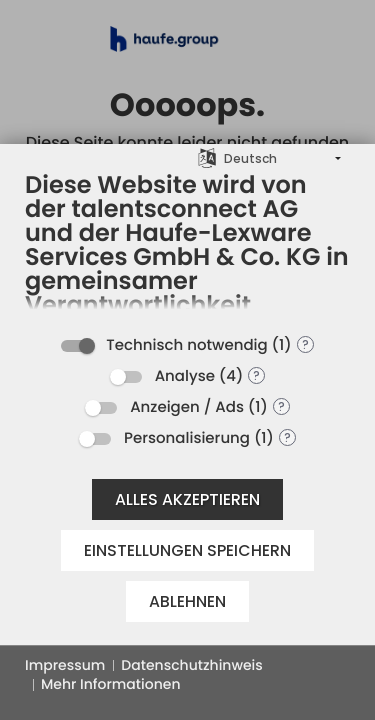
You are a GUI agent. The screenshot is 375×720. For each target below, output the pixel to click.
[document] (187, 247)
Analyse (185, 376)
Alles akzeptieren (187, 499)
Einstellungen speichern (187, 550)
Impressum (65, 665)
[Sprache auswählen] (207, 157)
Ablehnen (187, 601)
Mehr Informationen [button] (111, 684)
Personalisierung (187, 438)
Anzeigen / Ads (187, 407)
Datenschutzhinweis (191, 665)
